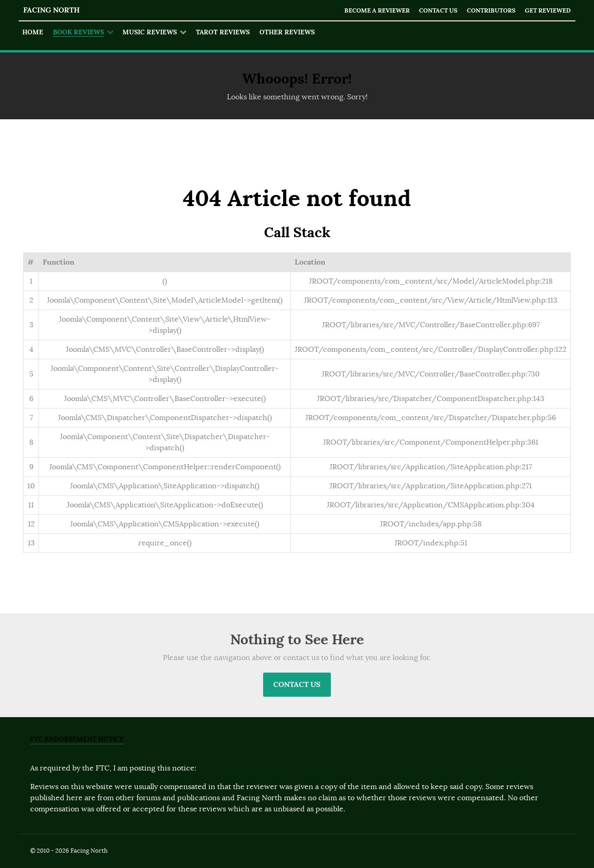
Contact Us (438, 10)
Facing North (52, 10)
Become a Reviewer (377, 10)
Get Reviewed (548, 10)
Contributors (491, 10)
